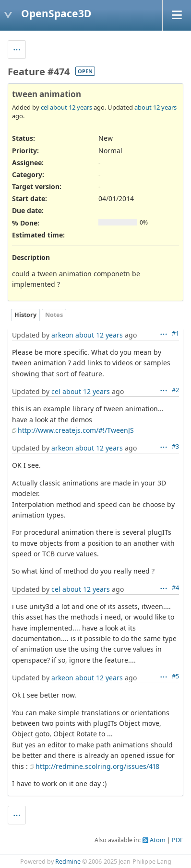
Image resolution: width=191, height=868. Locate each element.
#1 (175, 333)
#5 (175, 676)
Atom (158, 840)
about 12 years (71, 107)
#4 (175, 588)
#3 (175, 446)
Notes (54, 315)
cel (45, 107)
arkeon (62, 335)
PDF (178, 840)
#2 (175, 390)
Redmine (68, 862)
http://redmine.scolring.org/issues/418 (97, 766)
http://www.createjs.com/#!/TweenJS (76, 430)
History (25, 315)
